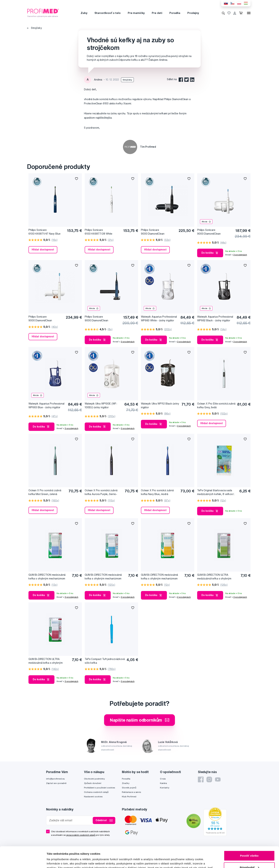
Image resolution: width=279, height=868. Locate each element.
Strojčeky (35, 28)
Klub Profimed (129, 796)
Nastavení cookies (93, 796)
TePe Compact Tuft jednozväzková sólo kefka (105, 661)
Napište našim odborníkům (140, 720)
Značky (126, 783)
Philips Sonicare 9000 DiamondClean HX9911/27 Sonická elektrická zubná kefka (214, 232)
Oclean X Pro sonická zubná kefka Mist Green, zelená (45, 492)
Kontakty (165, 788)
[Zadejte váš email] (70, 820)
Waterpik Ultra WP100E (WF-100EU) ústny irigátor (101, 406)
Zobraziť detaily (57, 861)
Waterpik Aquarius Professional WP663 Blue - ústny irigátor (46, 406)
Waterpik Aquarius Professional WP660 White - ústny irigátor (159, 319)
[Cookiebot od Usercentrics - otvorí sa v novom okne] (23, 861)
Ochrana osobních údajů (96, 792)
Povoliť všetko (249, 835)
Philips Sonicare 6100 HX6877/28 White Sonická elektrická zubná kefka (103, 232)
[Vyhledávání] (223, 13)
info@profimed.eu (55, 779)
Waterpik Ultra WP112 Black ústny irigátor (160, 406)
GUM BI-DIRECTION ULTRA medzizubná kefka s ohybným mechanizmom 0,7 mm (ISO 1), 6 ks (217, 577)
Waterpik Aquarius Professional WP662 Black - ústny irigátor (215, 319)
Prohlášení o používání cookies (99, 788)
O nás (163, 779)
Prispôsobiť (249, 846)
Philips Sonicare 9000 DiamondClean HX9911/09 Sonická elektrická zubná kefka (158, 232)
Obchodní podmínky (94, 779)
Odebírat (104, 820)
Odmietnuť (249, 858)
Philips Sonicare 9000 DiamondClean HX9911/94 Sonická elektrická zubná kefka (46, 319)
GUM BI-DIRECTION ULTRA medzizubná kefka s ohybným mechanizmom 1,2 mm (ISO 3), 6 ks (48, 661)
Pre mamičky (136, 13)
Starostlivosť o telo (108, 13)
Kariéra (163, 783)
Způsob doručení (93, 783)
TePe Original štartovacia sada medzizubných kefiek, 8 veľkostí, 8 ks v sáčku (216, 492)
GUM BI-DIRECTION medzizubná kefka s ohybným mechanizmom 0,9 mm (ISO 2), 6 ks (103, 577)
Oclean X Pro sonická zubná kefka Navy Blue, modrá (157, 492)
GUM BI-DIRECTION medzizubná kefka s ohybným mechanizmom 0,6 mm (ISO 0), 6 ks (47, 577)
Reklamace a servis (131, 792)
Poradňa (175, 13)
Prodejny (193, 13)
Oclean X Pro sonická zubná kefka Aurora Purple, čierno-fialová (101, 492)
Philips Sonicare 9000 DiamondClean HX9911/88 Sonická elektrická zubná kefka (102, 319)
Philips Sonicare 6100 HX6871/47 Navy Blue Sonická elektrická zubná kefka (46, 232)
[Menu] (249, 13)
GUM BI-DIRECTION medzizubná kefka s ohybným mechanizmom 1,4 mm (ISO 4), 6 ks (159, 577)
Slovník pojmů (129, 788)
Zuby (84, 13)
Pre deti (157, 13)
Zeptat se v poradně (56, 783)
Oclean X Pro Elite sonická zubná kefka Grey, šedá (216, 406)
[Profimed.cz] (43, 13)
